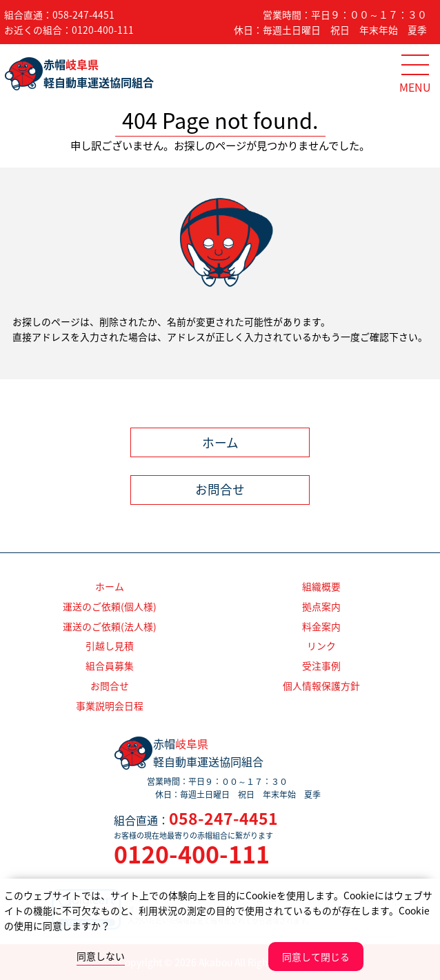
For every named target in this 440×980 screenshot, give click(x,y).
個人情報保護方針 (321, 686)
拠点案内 (321, 606)
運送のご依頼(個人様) (110, 606)
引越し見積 (110, 646)
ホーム (220, 443)
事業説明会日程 (110, 706)
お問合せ (220, 490)
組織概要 (321, 586)
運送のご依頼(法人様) (110, 626)
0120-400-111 (103, 30)
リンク (321, 646)
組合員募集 (110, 666)
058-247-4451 (83, 14)
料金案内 (321, 626)
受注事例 (321, 666)
